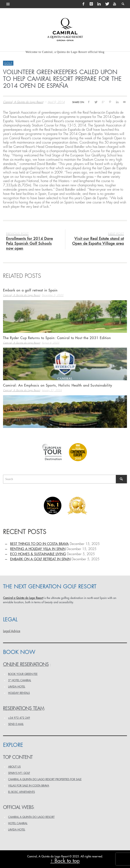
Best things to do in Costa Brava (39, 544)
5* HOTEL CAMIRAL (20, 680)
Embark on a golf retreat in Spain (30, 290)
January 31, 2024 (52, 391)
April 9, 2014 (56, 102)
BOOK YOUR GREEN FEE (23, 674)
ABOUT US (14, 767)
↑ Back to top (65, 861)
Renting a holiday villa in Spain (38, 549)
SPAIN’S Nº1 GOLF (19, 773)
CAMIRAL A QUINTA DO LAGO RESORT (31, 817)
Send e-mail (16, 724)
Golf (8, 63)
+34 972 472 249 (19, 718)
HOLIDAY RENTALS (19, 693)
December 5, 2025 (53, 295)
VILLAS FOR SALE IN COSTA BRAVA (29, 786)
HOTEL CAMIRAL (18, 823)
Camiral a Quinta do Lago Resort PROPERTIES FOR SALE (45, 779)
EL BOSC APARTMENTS (21, 792)
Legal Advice (12, 631)
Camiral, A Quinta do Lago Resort (23, 102)
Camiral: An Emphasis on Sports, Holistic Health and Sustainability (58, 385)
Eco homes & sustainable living (38, 554)
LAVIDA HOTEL (17, 687)
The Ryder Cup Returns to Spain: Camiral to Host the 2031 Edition (57, 338)
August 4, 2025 (51, 343)
